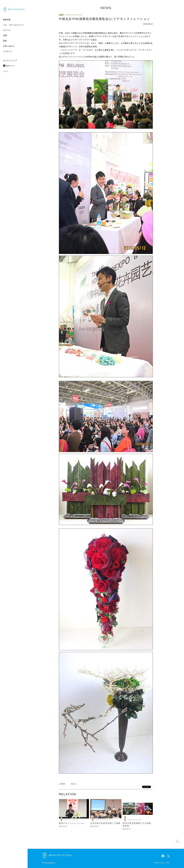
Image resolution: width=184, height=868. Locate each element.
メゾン (6, 71)
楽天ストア (10, 66)
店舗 (5, 35)
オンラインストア (10, 60)
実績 (5, 41)
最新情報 (7, 20)
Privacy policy (49, 862)
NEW (63, 784)
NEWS (106, 8)
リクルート (8, 51)
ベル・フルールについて (13, 25)
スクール (7, 30)
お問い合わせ (9, 46)
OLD (73, 784)
